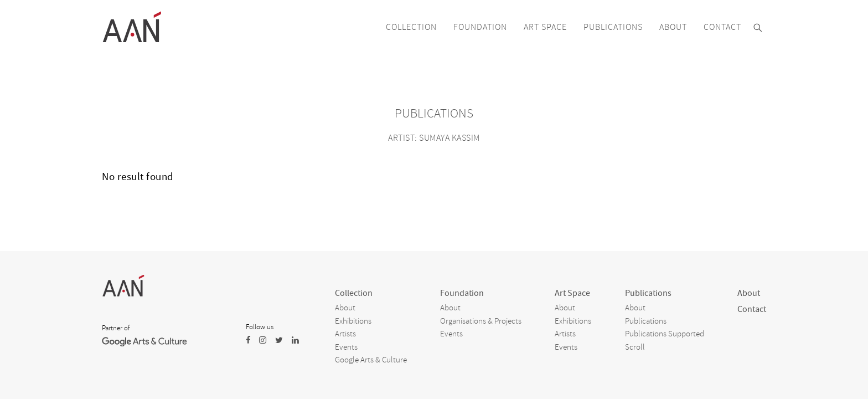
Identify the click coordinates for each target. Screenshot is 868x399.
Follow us (260, 327)
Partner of (116, 328)
